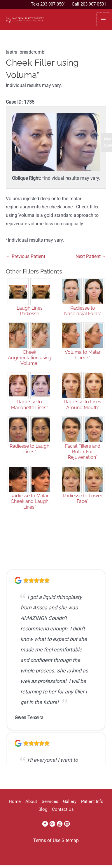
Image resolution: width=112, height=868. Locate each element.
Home (15, 801)
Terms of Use (47, 841)
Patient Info (92, 801)
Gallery (70, 801)
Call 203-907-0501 (89, 4)
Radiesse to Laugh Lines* (29, 449)
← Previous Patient (26, 257)
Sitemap (70, 841)
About (31, 801)
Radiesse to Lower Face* (83, 499)
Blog (43, 809)
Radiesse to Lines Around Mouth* (83, 405)
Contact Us (63, 809)
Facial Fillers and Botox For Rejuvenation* (83, 452)
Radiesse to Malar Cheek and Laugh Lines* (30, 501)
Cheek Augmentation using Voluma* (30, 358)
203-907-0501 (53, 4)
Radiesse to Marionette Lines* (29, 405)
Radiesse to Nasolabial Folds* (83, 311)
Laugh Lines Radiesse (30, 311)
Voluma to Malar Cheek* (83, 355)
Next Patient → (91, 257)
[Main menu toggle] (103, 19)
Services (50, 801)
